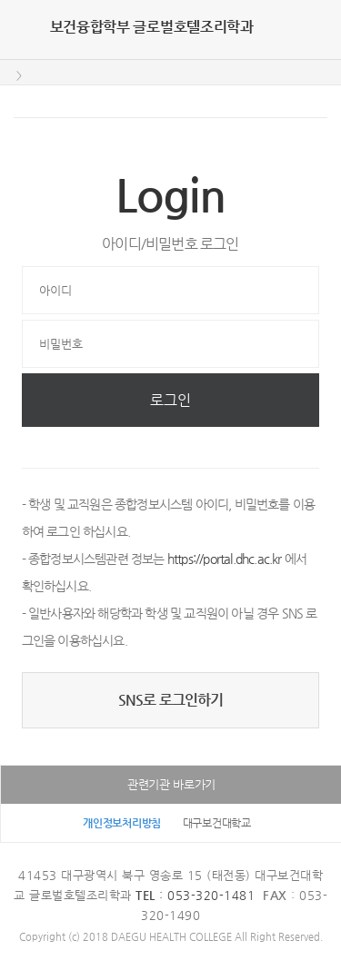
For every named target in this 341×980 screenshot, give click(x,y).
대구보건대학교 (217, 823)
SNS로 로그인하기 (171, 700)
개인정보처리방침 (122, 823)
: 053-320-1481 (195, 895)
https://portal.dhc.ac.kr (225, 559)
